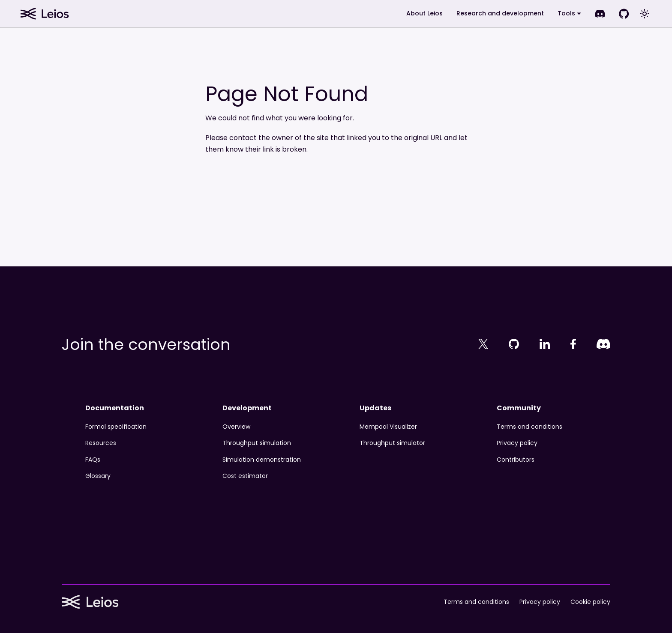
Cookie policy (590, 602)
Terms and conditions (529, 427)
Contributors (516, 460)
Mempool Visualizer (388, 427)
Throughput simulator (392, 443)
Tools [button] (566, 13)
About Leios (424, 13)
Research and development (500, 13)
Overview (236, 427)
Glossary (98, 476)
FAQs (93, 460)
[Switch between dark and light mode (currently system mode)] (645, 14)
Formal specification (116, 427)
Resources (101, 443)
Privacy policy (517, 443)
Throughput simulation (257, 443)
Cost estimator (245, 476)
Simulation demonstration (262, 460)
